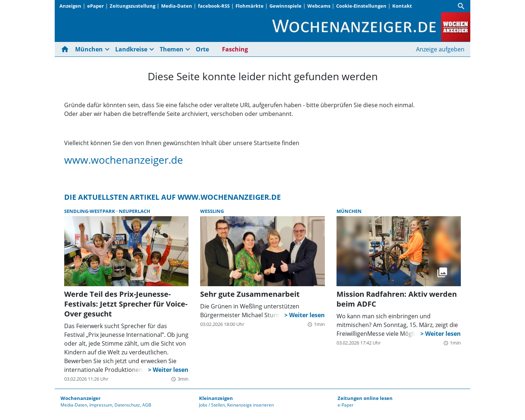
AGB (147, 405)
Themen (172, 49)
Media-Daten (177, 6)
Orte (202, 49)
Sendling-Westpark (90, 211)
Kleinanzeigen (216, 398)
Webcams (319, 6)
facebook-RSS (214, 6)
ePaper (96, 6)
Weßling (212, 211)
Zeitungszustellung (133, 6)
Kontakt (402, 6)
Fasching (235, 49)
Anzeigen (70, 6)
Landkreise (131, 49)
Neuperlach (135, 211)
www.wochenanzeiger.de (124, 160)
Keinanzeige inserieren (250, 405)
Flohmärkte (250, 6)
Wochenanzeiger (81, 398)
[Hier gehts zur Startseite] (66, 49)
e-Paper (346, 405)
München (89, 49)
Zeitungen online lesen (365, 398)
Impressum (101, 405)
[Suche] (461, 6)
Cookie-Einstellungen (361, 6)
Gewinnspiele (285, 6)
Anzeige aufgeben (440, 49)
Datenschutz (127, 405)
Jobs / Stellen (212, 405)
